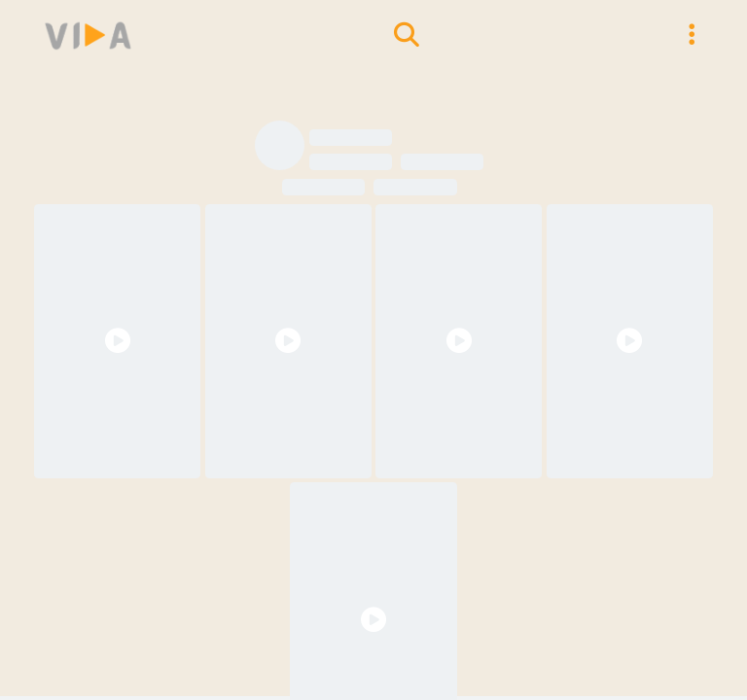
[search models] (407, 35)
